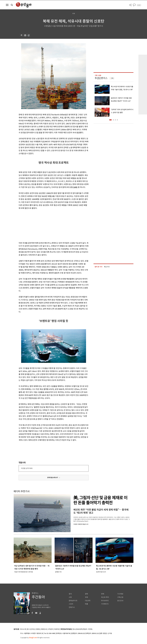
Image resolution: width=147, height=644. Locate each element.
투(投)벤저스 (101, 78)
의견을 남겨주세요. (27, 468)
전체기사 (72, 607)
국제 (86, 597)
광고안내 (120, 601)
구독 (112, 78)
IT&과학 (88, 601)
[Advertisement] (49, 225)
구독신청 (120, 597)
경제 (86, 594)
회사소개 (23, 629)
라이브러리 (105, 601)
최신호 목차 (105, 597)
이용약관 (57, 629)
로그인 (139, 5)
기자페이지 (105, 604)
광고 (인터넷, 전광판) (33, 629)
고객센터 (50, 629)
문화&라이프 (73, 601)
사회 (70, 597)
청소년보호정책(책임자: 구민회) (82, 629)
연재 (103, 594)
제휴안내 (44, 629)
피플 (86, 604)
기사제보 (120, 594)
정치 (70, 594)
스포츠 (71, 604)
